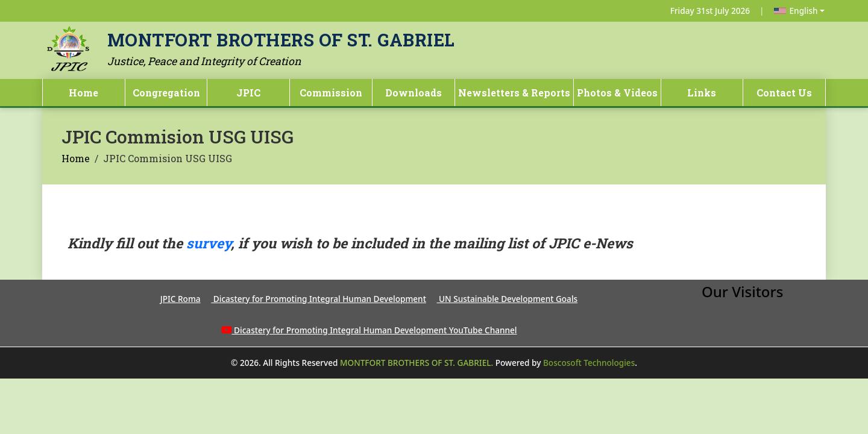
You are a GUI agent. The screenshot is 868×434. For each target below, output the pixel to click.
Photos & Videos (617, 93)
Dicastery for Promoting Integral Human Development (319, 299)
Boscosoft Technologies (589, 363)
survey (209, 243)
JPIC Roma (181, 299)
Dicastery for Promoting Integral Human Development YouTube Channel (375, 330)
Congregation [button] (166, 93)
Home (83, 93)
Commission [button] (331, 93)
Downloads (414, 93)
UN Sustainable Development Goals (508, 299)
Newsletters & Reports (514, 93)
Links (702, 93)
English (796, 11)
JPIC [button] (248, 93)
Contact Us (784, 93)
